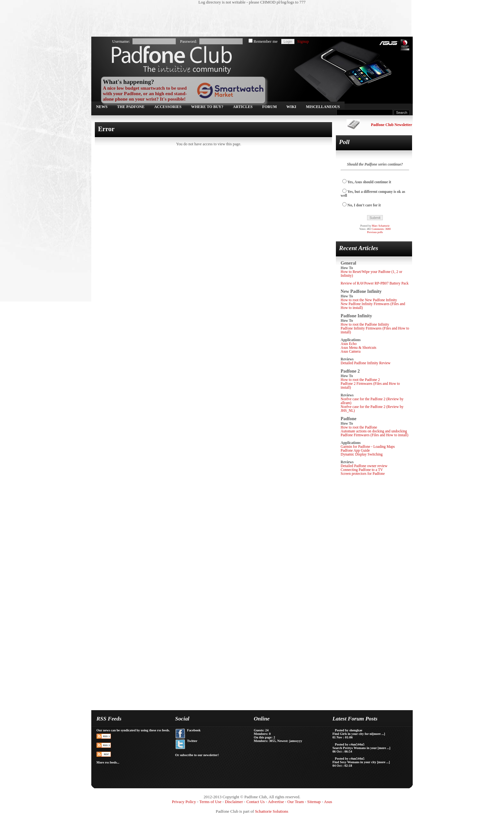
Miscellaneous (323, 107)
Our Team (296, 802)
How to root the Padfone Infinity (365, 324)
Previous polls (375, 232)
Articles (243, 107)
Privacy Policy (184, 802)
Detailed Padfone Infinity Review (366, 363)
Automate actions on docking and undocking (374, 431)
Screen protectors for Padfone (363, 474)
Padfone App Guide (355, 450)
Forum (270, 107)
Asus (328, 802)
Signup (303, 41)
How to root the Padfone (359, 427)
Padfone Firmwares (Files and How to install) (374, 435)
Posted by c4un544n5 (350, 744)
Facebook (194, 730)
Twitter (192, 741)
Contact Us (255, 802)
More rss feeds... (108, 762)
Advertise (276, 802)
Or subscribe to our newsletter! (197, 755)
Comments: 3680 (381, 229)
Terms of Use (210, 802)
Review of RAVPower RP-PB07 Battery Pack (375, 283)
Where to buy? (207, 107)
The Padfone (131, 107)
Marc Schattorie (381, 226)
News (102, 107)
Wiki (291, 107)
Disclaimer (234, 802)
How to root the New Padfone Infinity (369, 300)
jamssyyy (296, 741)
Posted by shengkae (349, 730)
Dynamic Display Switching (362, 454)
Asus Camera (351, 351)
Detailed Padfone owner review (364, 466)
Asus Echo (349, 344)
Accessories (168, 107)
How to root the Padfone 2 (360, 380)
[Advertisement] (249, 21)
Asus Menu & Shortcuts (359, 348)
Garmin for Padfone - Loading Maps (368, 447)
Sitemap (314, 802)
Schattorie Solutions (271, 811)
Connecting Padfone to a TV (362, 470)
